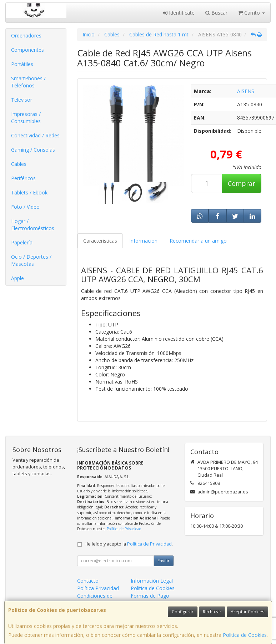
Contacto (88, 581)
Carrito (252, 13)
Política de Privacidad (124, 529)
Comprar (242, 183)
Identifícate (179, 13)
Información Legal (152, 581)
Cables (19, 164)
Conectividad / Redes (35, 135)
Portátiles (22, 64)
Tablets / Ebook (29, 192)
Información (143, 241)
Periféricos (23, 178)
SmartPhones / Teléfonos (28, 82)
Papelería (22, 242)
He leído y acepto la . (129, 544)
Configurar (183, 612)
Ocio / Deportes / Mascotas (31, 260)
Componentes (27, 50)
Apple (17, 278)
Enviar (164, 561)
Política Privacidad (98, 588)
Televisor (22, 100)
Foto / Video (25, 207)
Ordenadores (26, 36)
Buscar (216, 13)
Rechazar (212, 612)
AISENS (246, 91)
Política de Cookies (245, 635)
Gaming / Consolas (33, 150)
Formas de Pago (150, 596)
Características (100, 241)
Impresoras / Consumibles (26, 118)
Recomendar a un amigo (198, 241)
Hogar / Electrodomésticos (33, 225)
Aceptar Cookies (247, 612)
